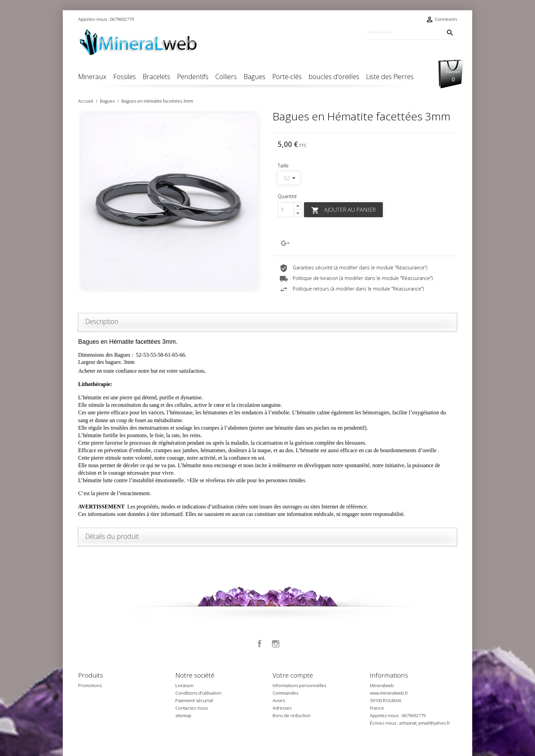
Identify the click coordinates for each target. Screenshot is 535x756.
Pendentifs (193, 77)
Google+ (285, 243)
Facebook (260, 644)
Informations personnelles (299, 685)
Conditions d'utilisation (198, 693)
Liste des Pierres (390, 77)
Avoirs (279, 700)
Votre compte (293, 675)
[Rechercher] (411, 33)
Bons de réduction (292, 715)
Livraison (184, 685)
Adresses (282, 708)
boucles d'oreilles (334, 77)
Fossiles (125, 77)
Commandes (285, 693)
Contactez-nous (192, 708)
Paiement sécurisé (194, 700)
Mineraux (92, 77)
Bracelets (156, 77)
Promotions (90, 685)
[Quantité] (286, 210)
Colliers (226, 77)
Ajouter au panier (343, 210)
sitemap (183, 715)
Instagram (276, 644)
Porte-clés (287, 77)
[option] (170, 201)
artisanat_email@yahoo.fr (425, 723)
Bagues (255, 77)
